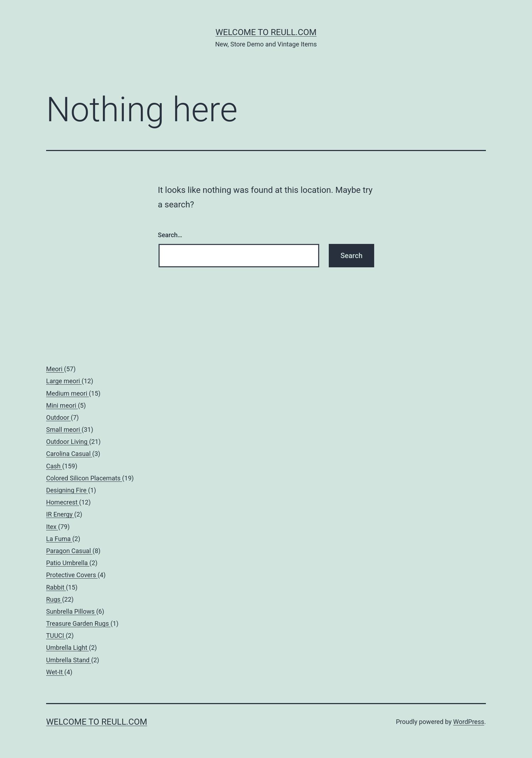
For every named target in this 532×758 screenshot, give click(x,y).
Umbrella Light (68, 648)
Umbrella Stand (69, 660)
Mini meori (62, 405)
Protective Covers (72, 575)
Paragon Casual (69, 551)
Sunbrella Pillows (71, 611)
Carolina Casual (69, 454)
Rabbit (56, 587)
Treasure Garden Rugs (78, 623)
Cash (54, 466)
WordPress (469, 722)
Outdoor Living (68, 442)
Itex (52, 527)
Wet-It (55, 672)
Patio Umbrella (68, 563)
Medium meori (68, 393)
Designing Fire (67, 490)
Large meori (64, 381)
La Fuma (59, 539)
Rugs (54, 599)
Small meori (64, 430)
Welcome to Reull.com (266, 32)
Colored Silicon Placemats (84, 478)
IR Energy (60, 514)
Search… (170, 235)
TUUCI (56, 636)
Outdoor (58, 417)
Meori (55, 369)
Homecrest (63, 502)
